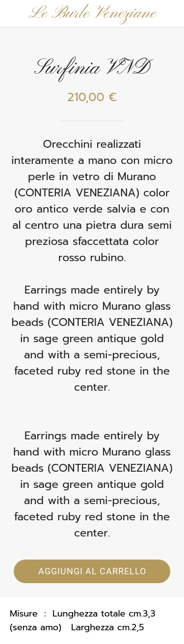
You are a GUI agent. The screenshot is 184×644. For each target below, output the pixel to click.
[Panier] (170, 14)
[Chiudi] (14, 14)
